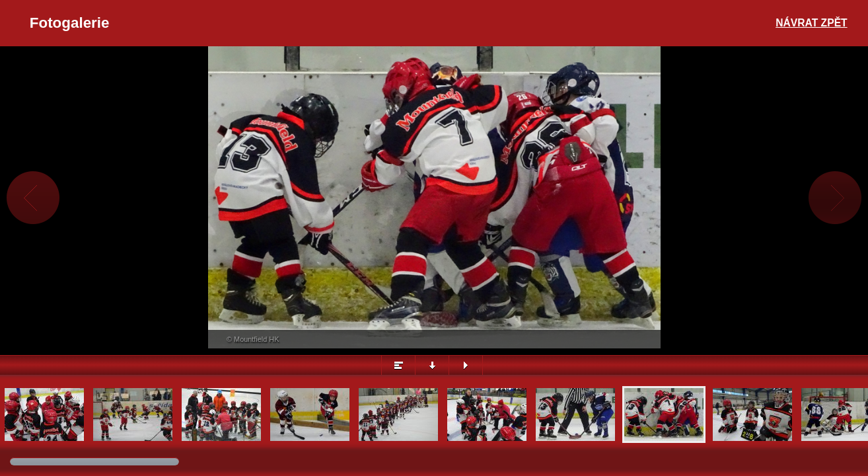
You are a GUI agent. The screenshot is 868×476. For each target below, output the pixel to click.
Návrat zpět (811, 23)
